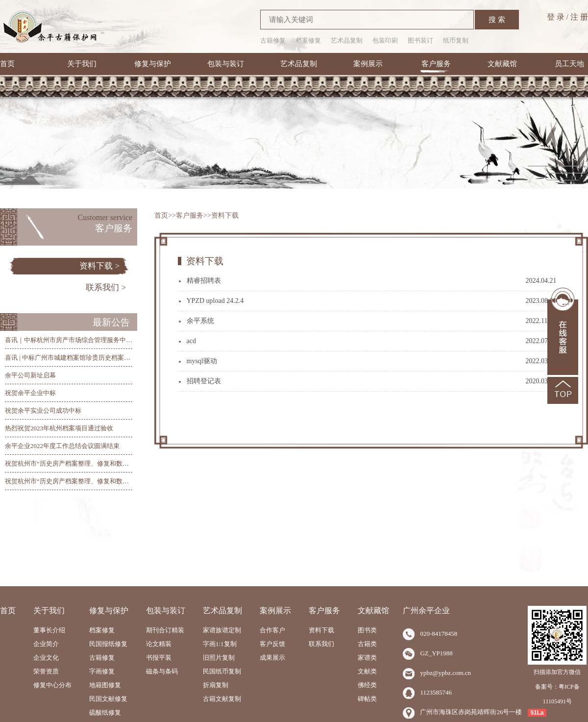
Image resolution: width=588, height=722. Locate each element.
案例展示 (368, 64)
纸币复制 (456, 40)
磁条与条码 (162, 671)
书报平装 (159, 658)
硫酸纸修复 (105, 712)
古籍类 (367, 644)
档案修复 (308, 40)
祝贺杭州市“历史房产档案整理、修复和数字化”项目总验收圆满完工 (100, 463)
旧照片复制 (219, 658)
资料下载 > (99, 266)
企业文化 (46, 658)
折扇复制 (216, 685)
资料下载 (225, 215)
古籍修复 (273, 40)
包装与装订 (226, 64)
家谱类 (367, 658)
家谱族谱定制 (222, 630)
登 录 (556, 17)
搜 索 (497, 20)
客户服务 (436, 64)
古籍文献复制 (222, 699)
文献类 (367, 671)
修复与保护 (153, 64)
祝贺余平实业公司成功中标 (43, 411)
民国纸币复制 (222, 671)
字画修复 (102, 671)
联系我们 (321, 644)
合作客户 (272, 630)
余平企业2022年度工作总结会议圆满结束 (62, 446)
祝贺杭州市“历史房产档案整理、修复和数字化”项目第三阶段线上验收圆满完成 (116, 481)
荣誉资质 (46, 671)
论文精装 (159, 644)
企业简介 (46, 644)
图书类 (367, 630)
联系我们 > (106, 287)
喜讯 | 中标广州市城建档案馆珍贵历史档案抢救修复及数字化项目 (96, 358)
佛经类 (367, 685)
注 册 (579, 17)
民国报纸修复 (108, 644)
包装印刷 (385, 40)
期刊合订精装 (165, 630)
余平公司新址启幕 (30, 375)
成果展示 (272, 658)
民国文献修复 (108, 699)
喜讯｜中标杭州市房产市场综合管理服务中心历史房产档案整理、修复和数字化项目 (123, 340)
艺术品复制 (347, 40)
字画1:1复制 (220, 644)
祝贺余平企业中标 (30, 393)
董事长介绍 (49, 630)
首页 (7, 64)
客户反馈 (272, 644)
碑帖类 (367, 699)
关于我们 (82, 64)
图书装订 (420, 40)
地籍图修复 (105, 685)
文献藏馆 (502, 64)
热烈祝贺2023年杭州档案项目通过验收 (59, 428)
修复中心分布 (52, 685)
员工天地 (569, 64)
